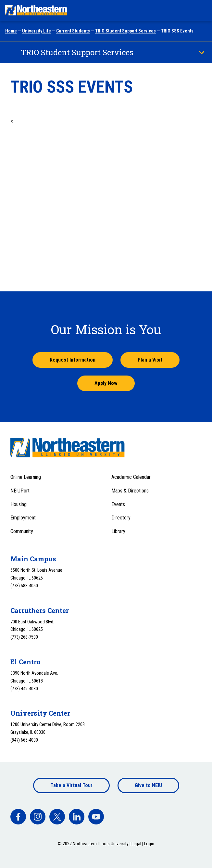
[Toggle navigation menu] (201, 10)
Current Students (73, 31)
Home (11, 31)
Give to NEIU (148, 785)
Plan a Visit (150, 360)
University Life (37, 31)
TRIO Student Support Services (125, 31)
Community (22, 531)
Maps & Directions (130, 491)
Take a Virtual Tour (71, 785)
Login (149, 844)
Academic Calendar (131, 477)
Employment (23, 518)
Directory (121, 518)
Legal (136, 844)
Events (118, 504)
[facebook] (18, 817)
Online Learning (26, 477)
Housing (19, 504)
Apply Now (106, 383)
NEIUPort (20, 491)
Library (118, 531)
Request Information (73, 360)
